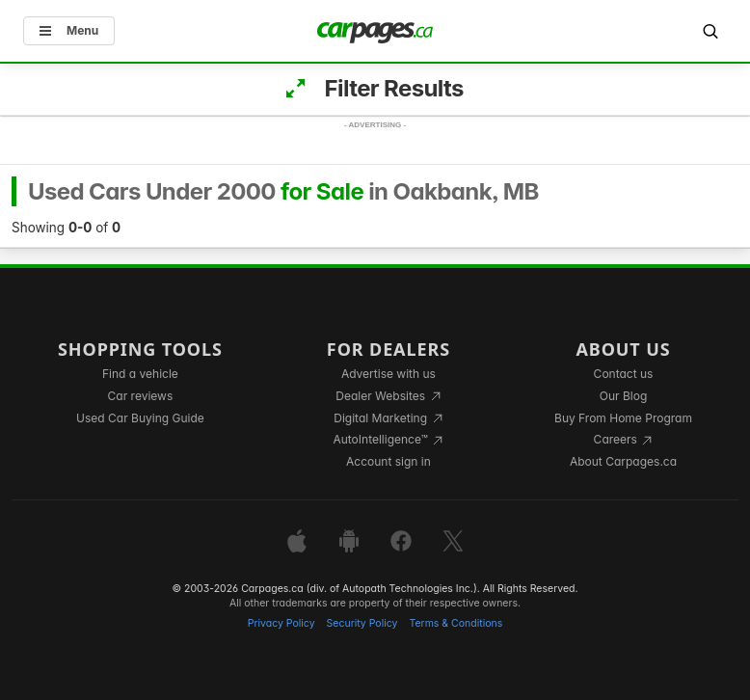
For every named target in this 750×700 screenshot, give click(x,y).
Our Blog (623, 396)
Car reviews (141, 396)
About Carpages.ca (623, 461)
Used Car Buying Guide (140, 418)
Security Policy (362, 623)
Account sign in (388, 461)
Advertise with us (388, 374)
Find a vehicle (140, 374)
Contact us (624, 374)
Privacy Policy (281, 623)
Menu (69, 30)
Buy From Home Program (623, 418)
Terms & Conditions (455, 623)
